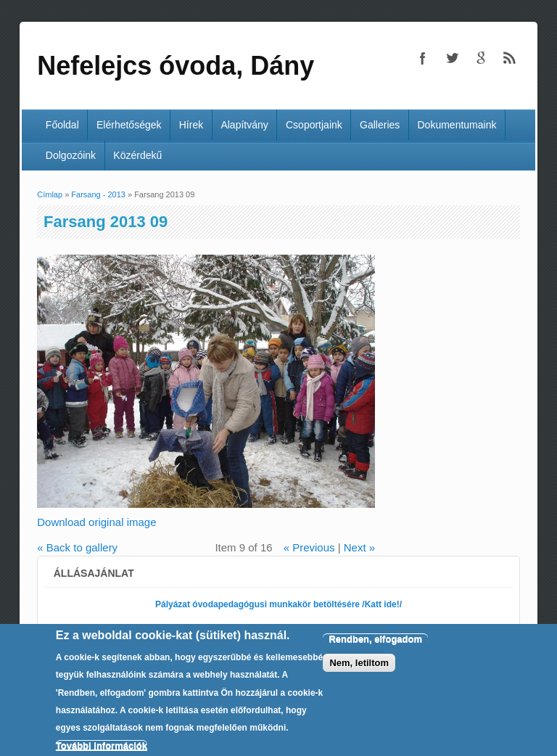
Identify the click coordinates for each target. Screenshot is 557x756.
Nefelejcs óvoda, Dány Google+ (481, 58)
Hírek (191, 125)
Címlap (50, 194)
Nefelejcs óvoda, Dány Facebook (423, 58)
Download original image (96, 522)
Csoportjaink (314, 125)
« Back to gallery (77, 547)
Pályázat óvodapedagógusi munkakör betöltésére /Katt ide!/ (278, 604)
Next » (359, 547)
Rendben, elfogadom (375, 650)
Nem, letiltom (359, 674)
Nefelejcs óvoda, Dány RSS (510, 58)
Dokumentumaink (457, 125)
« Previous (309, 547)
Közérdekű (137, 155)
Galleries (380, 125)
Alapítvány (244, 125)
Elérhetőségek (129, 125)
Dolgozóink (71, 155)
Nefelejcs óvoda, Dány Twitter (452, 58)
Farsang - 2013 (98, 194)
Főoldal (62, 125)
